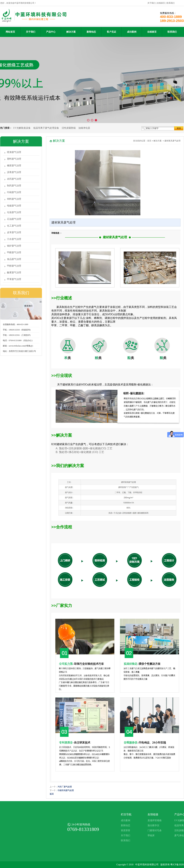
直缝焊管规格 (155, 820)
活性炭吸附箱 (69, 128)
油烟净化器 (84, 128)
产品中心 (51, 32)
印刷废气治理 (14, 192)
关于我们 (151, 3)
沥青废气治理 (14, 172)
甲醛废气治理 (14, 252)
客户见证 (111, 32)
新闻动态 (91, 32)
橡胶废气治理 (14, 166)
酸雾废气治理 (14, 273)
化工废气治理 (14, 226)
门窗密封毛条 (155, 830)
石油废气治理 (14, 219)
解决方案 (71, 32)
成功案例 (132, 32)
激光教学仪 (153, 825)
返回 (52, 794)
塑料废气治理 (14, 159)
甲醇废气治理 (14, 266)
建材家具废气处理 (172, 141)
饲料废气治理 (14, 199)
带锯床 (151, 835)
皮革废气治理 (14, 232)
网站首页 (10, 32)
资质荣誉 (126, 830)
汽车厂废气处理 (65, 787)
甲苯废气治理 (14, 279)
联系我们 (171, 3)
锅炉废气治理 (14, 246)
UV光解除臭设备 (22, 128)
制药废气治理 (14, 186)
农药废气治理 (14, 179)
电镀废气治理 (14, 206)
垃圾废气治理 (14, 212)
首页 (149, 141)
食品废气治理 (14, 259)
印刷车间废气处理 (66, 790)
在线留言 (161, 3)
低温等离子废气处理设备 (46, 128)
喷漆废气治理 (14, 152)
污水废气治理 (14, 239)
